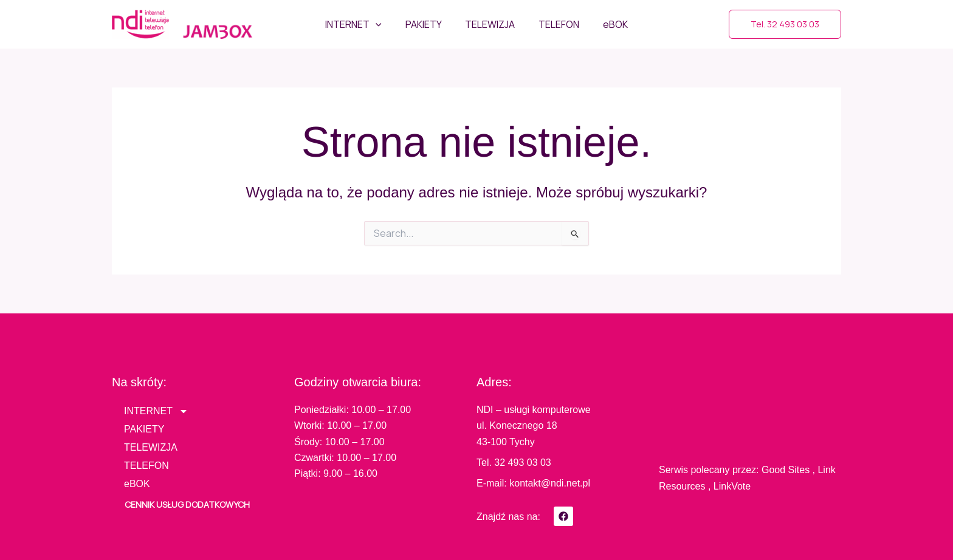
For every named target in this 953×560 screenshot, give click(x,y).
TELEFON (146, 466)
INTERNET (156, 411)
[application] (384, 24)
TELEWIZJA (151, 447)
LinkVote (732, 486)
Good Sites (786, 470)
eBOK (137, 484)
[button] (785, 24)
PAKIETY (144, 429)
